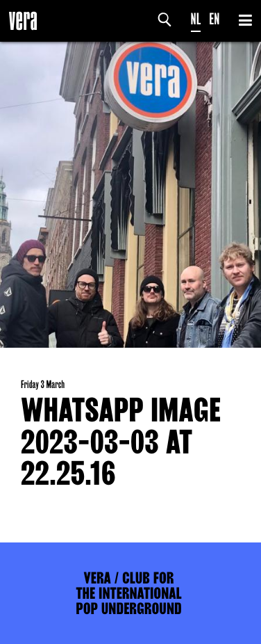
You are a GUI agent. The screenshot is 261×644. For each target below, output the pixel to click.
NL (196, 19)
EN (214, 19)
